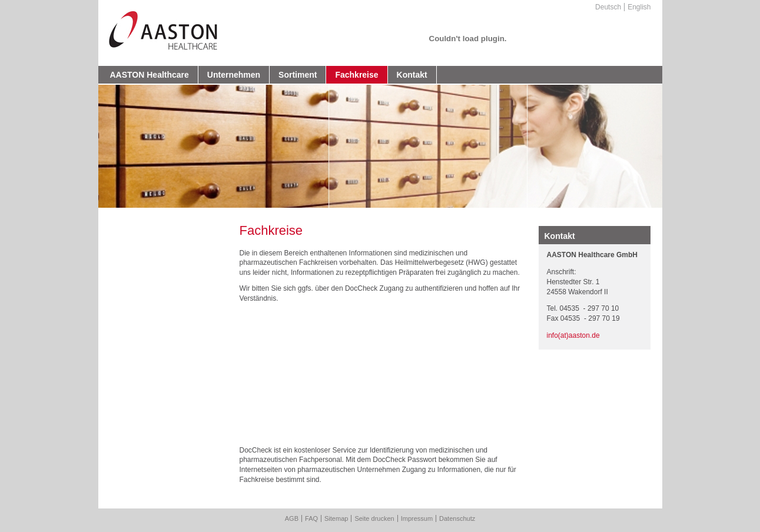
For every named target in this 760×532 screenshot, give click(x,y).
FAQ (311, 518)
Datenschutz (457, 518)
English (639, 7)
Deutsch (608, 7)
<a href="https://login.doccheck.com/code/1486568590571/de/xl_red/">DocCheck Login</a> (377, 378)
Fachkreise (356, 75)
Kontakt (412, 75)
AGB (292, 518)
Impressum (417, 518)
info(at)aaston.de (573, 335)
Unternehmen (234, 75)
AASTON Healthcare (150, 75)
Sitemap (336, 518)
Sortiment (298, 75)
